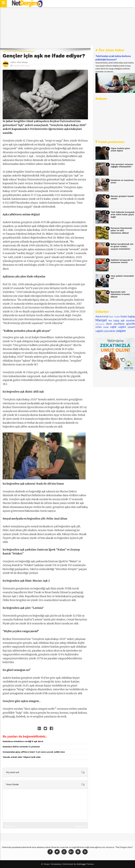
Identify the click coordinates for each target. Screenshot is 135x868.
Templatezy (56, 864)
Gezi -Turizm (114, 317)
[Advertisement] (67, 28)
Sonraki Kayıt (80, 826)
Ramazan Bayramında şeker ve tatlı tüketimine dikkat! (121, 231)
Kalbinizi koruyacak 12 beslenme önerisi (122, 261)
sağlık (113, 327)
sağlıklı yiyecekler (106, 331)
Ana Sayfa (7, 52)
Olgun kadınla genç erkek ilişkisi (120, 150)
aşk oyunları (20, 52)
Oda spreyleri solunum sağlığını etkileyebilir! (122, 166)
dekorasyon (100, 324)
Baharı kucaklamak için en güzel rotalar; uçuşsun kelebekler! (122, 247)
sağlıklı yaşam (127, 327)
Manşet (31, 52)
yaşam (121, 331)
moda (106, 327)
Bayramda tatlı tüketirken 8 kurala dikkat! (120, 294)
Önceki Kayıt (10, 826)
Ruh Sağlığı (114, 320)
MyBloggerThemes (85, 864)
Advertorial (102, 316)
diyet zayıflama (115, 324)
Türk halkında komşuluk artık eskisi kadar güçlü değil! (123, 215)
